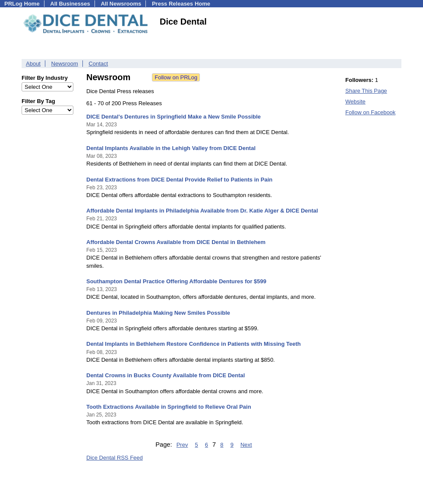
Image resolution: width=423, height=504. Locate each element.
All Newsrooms (121, 4)
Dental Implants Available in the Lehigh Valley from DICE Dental (171, 148)
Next (246, 445)
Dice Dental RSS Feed (115, 458)
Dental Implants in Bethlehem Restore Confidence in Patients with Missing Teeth (194, 344)
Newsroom (65, 64)
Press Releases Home (181, 4)
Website (355, 102)
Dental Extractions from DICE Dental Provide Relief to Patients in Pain (179, 180)
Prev (182, 445)
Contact (98, 64)
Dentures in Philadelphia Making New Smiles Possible (158, 313)
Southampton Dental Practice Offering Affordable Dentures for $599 (176, 281)
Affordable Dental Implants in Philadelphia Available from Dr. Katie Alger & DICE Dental (202, 211)
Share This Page (366, 91)
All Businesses (70, 4)
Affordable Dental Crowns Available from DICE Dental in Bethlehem (176, 242)
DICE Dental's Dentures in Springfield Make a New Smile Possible (174, 117)
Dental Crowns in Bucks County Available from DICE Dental (166, 375)
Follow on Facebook (370, 112)
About (33, 64)
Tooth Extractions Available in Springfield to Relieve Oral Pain (169, 407)
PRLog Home (22, 4)
